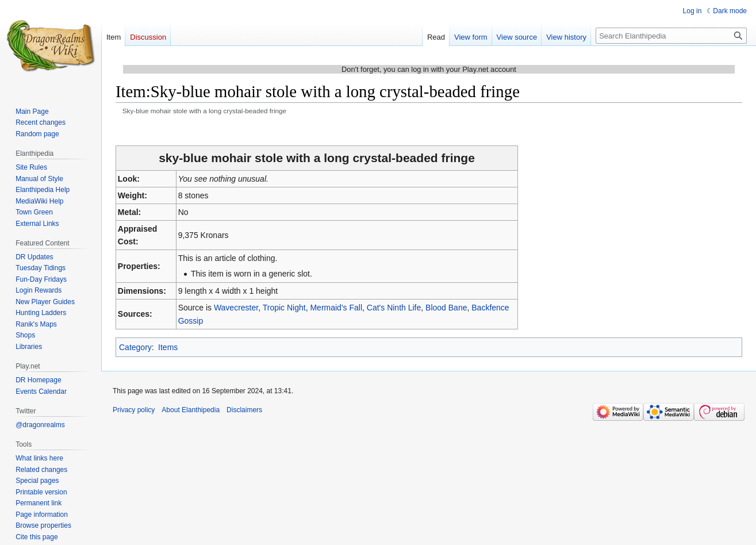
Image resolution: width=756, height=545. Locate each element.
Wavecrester (236, 308)
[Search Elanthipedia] (671, 36)
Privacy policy (134, 410)
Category (135, 347)
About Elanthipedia (191, 410)
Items (168, 347)
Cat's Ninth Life (394, 308)
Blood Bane (446, 308)
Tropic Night (284, 308)
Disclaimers (244, 410)
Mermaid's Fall (336, 308)
